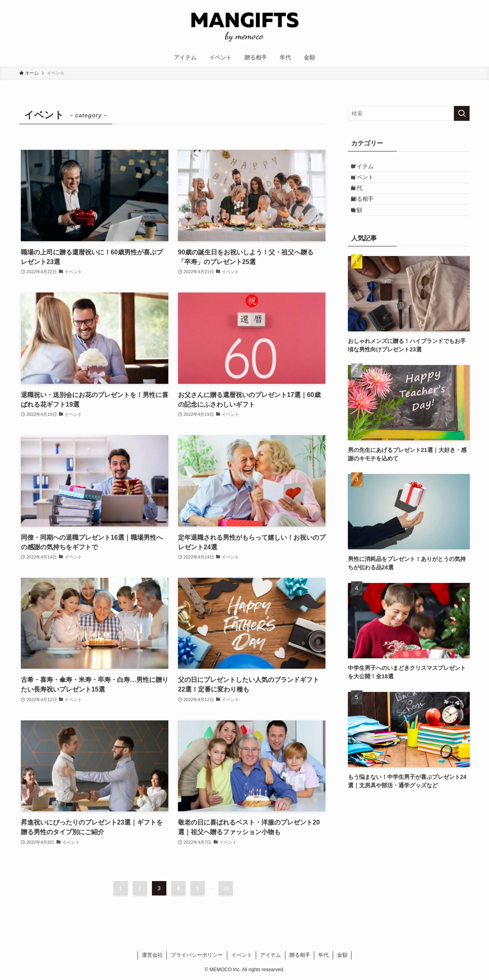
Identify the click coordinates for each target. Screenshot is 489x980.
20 (226, 888)
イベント (369, 186)
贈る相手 (369, 219)
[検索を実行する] (462, 113)
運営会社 (152, 955)
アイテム (369, 169)
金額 (364, 236)
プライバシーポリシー (197, 955)
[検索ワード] (409, 113)
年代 (364, 202)
